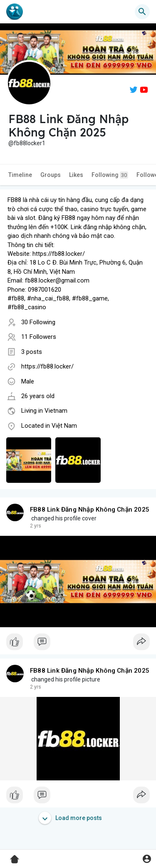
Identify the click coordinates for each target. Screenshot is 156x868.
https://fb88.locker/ (47, 366)
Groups (51, 175)
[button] (142, 12)
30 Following (38, 322)
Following (110, 175)
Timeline (20, 175)
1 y (33, 526)
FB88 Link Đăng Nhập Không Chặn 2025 (90, 510)
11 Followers (39, 337)
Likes (76, 175)
